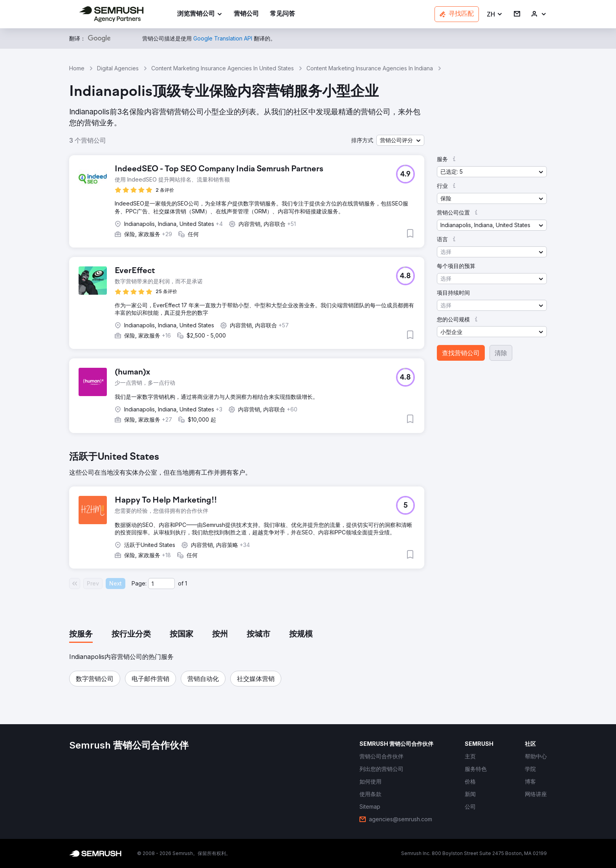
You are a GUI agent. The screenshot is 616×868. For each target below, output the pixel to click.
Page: (139, 583)
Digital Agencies (118, 68)
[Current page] (161, 584)
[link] (246, 14)
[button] (495, 14)
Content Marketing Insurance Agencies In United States (223, 68)
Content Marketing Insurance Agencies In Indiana (370, 68)
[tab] (81, 635)
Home (77, 68)
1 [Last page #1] (186, 583)
